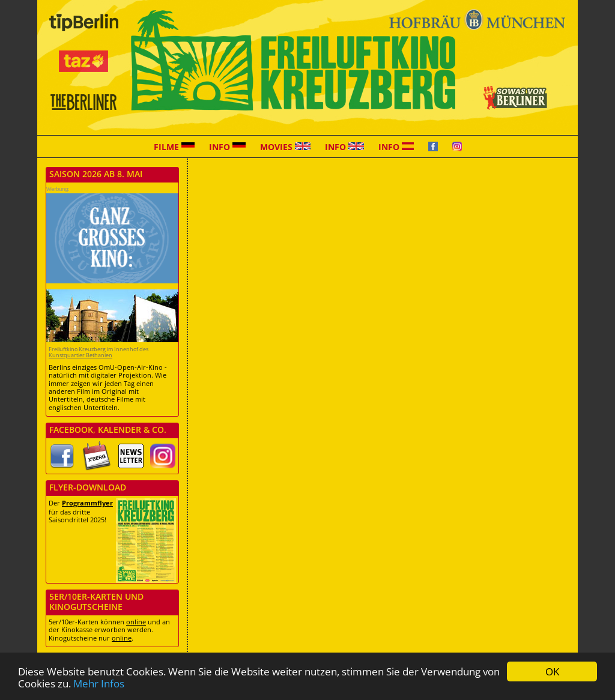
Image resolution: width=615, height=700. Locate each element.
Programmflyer (87, 503)
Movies (285, 147)
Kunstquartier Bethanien (80, 355)
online (136, 622)
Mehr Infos (99, 683)
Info (227, 147)
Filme (174, 147)
